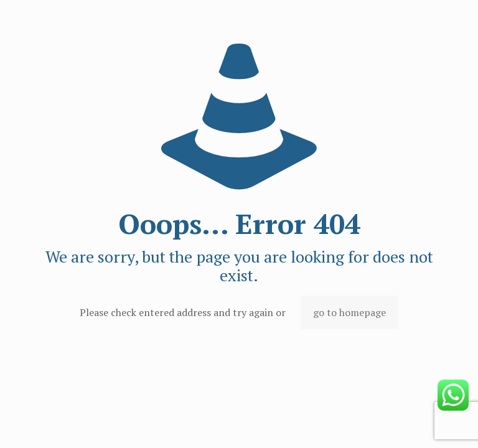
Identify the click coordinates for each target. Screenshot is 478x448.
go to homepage (349, 312)
